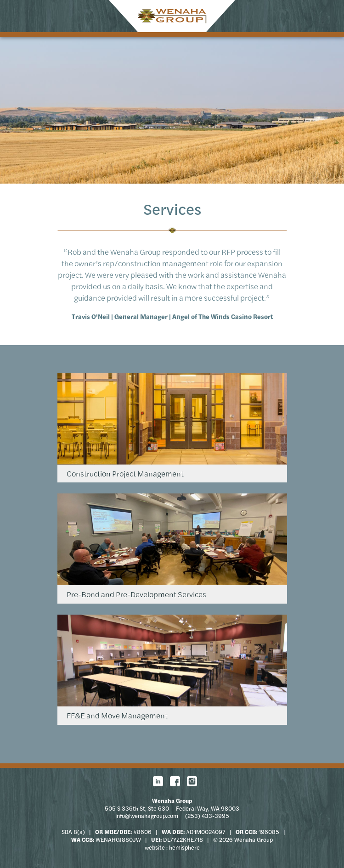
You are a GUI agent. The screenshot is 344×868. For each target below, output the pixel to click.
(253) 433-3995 (207, 816)
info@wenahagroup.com (147, 816)
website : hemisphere (172, 847)
